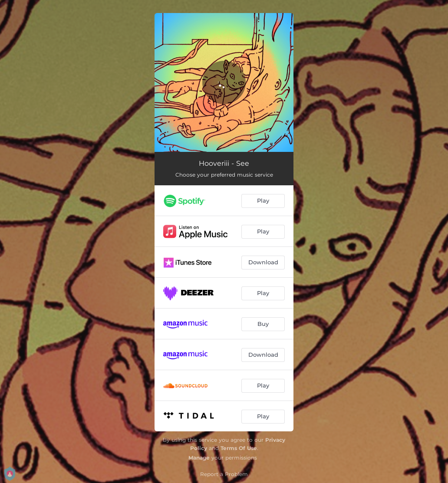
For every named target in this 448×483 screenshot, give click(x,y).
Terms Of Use (239, 448)
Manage (199, 458)
